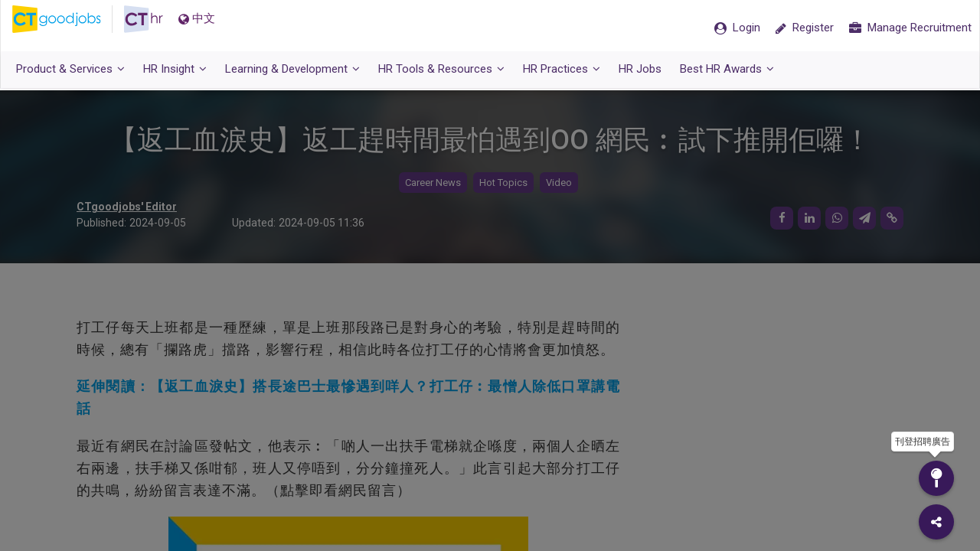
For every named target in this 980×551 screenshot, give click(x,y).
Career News (433, 184)
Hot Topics (503, 184)
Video (559, 184)
